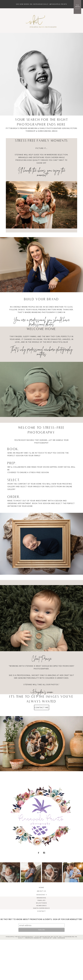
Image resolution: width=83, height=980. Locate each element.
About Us (41, 891)
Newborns (41, 906)
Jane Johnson (59, 938)
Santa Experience (41, 908)
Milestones (42, 903)
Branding (42, 898)
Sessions (41, 895)
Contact (41, 911)
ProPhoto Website (33, 938)
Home (42, 887)
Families (42, 900)
